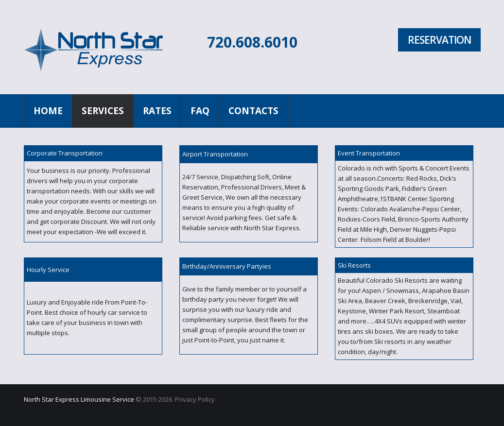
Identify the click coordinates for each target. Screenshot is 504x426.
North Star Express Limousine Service (79, 399)
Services (103, 111)
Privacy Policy (195, 399)
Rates (157, 111)
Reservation (439, 40)
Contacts (253, 111)
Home (48, 111)
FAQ (200, 111)
